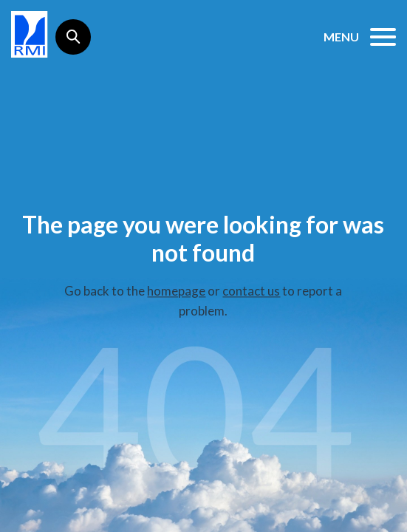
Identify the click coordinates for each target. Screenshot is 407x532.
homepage (176, 291)
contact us (251, 291)
